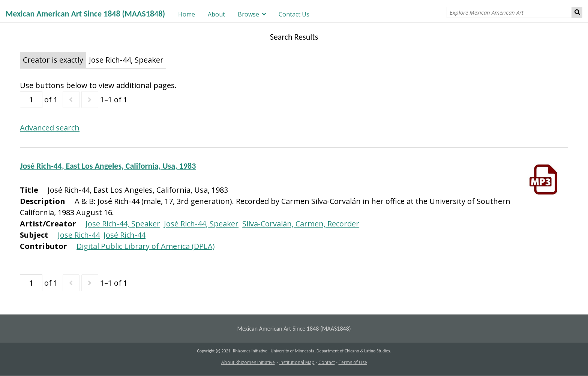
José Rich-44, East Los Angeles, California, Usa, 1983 (108, 166)
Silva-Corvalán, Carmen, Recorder (301, 224)
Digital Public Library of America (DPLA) (146, 246)
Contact (327, 362)
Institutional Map (297, 362)
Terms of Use (353, 362)
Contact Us (294, 14)
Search (577, 12)
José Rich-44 (124, 235)
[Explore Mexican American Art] (509, 12)
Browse (248, 14)
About (216, 14)
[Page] (31, 100)
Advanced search (50, 128)
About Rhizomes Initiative (248, 362)
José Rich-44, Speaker (201, 224)
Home (187, 14)
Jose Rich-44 (79, 235)
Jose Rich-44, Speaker (123, 224)
